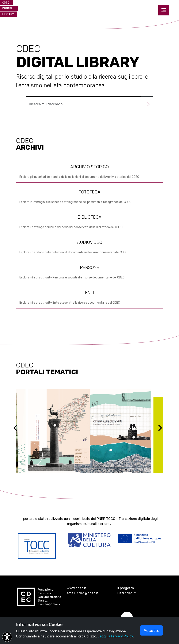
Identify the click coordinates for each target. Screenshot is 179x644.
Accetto (151, 630)
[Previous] (19, 431)
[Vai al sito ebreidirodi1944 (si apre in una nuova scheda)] (89, 431)
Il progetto (126, 588)
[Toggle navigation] (164, 10)
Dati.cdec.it (127, 593)
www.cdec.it (77, 588)
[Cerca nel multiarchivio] (84, 104)
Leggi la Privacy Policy (115, 636)
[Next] (163, 431)
